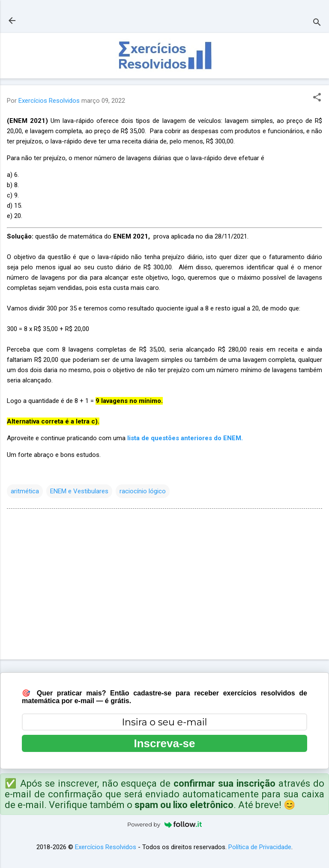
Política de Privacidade (260, 847)
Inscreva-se (164, 743)
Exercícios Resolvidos (106, 847)
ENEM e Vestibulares (79, 491)
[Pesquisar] (317, 23)
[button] (317, 98)
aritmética (25, 491)
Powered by (164, 824)
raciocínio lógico (143, 491)
